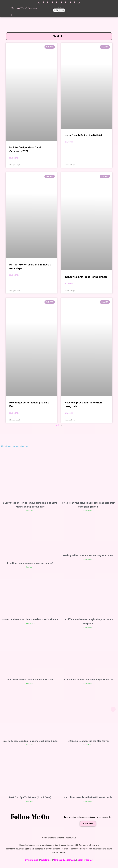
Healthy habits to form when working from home (88, 556)
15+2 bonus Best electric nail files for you (88, 742)
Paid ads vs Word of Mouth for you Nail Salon (30, 680)
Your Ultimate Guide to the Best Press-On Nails (88, 798)
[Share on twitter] (50, 2)
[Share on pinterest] (68, 2)
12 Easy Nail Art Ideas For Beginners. (86, 277)
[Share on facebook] (41, 2)
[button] (12, 15)
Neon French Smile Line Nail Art (83, 135)
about (80, 861)
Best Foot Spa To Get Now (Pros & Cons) (30, 798)
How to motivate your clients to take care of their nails (30, 620)
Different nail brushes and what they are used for (88, 680)
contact (90, 861)
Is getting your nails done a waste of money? (30, 564)
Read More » (14, 158)
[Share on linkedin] (59, 2)
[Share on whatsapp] (77, 2)
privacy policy (32, 861)
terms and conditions (64, 861)
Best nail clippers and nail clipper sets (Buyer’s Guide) (30, 742)
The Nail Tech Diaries (24, 8)
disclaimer (46, 861)
